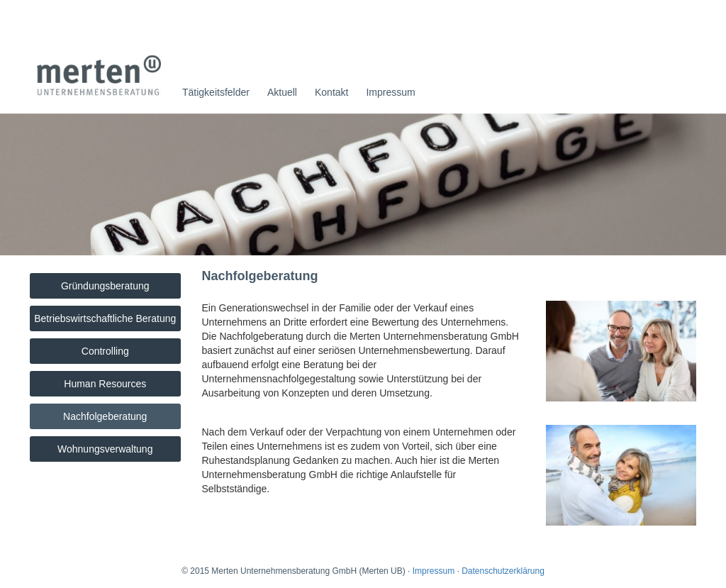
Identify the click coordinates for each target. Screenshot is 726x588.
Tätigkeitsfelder (216, 92)
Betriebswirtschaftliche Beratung (105, 318)
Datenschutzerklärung (503, 571)
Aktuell (282, 92)
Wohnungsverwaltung (105, 449)
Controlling (105, 351)
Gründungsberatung (105, 286)
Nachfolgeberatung (105, 416)
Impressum (390, 92)
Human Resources (105, 384)
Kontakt (331, 92)
